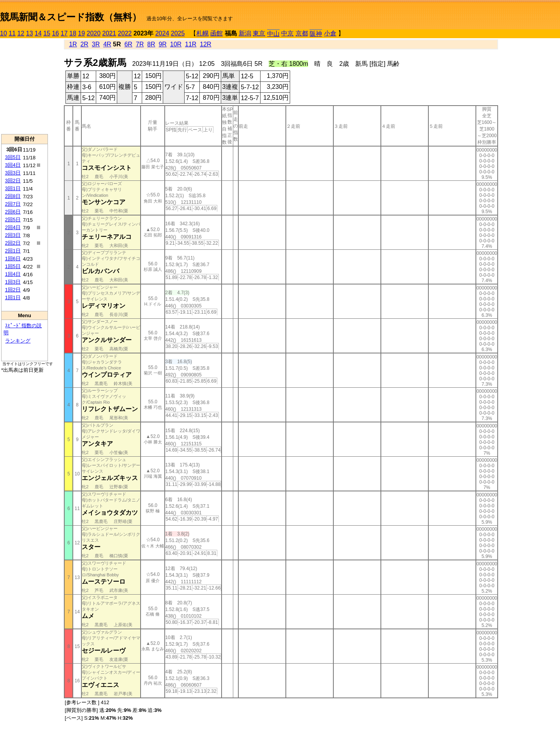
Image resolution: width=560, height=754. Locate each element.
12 (21, 33)
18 (73, 33)
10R (176, 44)
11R (191, 44)
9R (162, 44)
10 (4, 33)
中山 (273, 34)
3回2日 (13, 181)
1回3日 (13, 282)
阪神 (316, 34)
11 (12, 33)
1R (73, 44)
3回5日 (13, 157)
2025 (178, 33)
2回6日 (13, 212)
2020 (94, 33)
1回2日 (13, 290)
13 (30, 33)
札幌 (203, 33)
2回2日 (13, 243)
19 (81, 33)
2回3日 (13, 235)
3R (96, 44)
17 (64, 33)
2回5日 (13, 220)
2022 (125, 33)
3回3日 (13, 173)
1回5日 (13, 266)
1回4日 (13, 274)
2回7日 (13, 204)
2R (84, 44)
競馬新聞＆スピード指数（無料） (71, 17)
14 (38, 33)
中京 (287, 33)
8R (151, 44)
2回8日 (13, 196)
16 (56, 33)
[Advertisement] (25, 86)
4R (107, 44)
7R (140, 44)
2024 (162, 33)
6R (128, 44)
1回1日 (13, 298)
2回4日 (13, 227)
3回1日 (13, 188)
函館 (217, 33)
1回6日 (13, 259)
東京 (259, 33)
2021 (109, 33)
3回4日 (13, 165)
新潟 (245, 33)
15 (47, 33)
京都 (302, 33)
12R (205, 44)
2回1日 (13, 251)
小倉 (330, 33)
